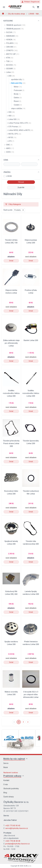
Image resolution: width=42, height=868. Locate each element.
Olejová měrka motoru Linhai (11, 292)
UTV (11, 141)
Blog (5, 793)
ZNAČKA (7, 172)
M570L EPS (15, 134)
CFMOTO (12, 50)
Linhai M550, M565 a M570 (21, 130)
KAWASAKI (12, 36)
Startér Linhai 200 (31, 340)
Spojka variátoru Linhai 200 (11, 643)
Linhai (10, 72)
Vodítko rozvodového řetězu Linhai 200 (11, 393)
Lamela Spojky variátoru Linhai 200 (31, 593)
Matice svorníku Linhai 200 (11, 693)
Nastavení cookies (11, 773)
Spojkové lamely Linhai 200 (11, 543)
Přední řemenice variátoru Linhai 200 (31, 643)
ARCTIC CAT (13, 54)
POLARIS (12, 43)
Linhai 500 (14, 119)
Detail (11, 261)
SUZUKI (11, 32)
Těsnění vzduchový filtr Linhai (31, 492)
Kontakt (6, 780)
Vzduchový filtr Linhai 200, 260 (11, 593)
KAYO (10, 148)
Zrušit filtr (21, 187)
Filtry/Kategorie (13, 204)
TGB (9, 61)
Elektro (18, 98)
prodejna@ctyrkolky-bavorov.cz (17, 844)
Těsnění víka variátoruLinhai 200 (31, 543)
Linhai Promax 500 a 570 (20, 123)
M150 (12, 137)
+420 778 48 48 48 (13, 841)
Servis (6, 763)
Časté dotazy (9, 797)
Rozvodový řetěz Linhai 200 (11, 492)
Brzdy (17, 94)
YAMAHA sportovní (16, 25)
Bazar (6, 767)
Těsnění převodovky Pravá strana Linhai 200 (11, 443)
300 (12, 112)
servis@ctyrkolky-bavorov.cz (17, 828)
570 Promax (15, 127)
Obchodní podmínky (11, 789)
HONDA (11, 40)
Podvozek (19, 90)
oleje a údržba (18, 108)
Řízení (17, 101)
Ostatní (18, 105)
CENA (6, 160)
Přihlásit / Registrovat (30, 2)
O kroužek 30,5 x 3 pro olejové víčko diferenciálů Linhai (31, 695)
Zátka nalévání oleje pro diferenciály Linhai (11, 343)
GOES (10, 152)
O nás (6, 784)
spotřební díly (18, 79)
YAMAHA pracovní (15, 29)
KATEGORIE (8, 21)
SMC (9, 145)
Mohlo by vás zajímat (14, 759)
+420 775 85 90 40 (13, 826)
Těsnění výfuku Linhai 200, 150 (11, 241)
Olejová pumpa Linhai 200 (31, 241)
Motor (18, 87)
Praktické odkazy (12, 776)
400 (12, 116)
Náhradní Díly (18, 83)
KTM (10, 58)
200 (12, 76)
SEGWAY (11, 69)
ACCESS (11, 65)
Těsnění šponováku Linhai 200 (31, 442)
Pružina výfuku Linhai (31, 292)
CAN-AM (11, 47)
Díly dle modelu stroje (17, 14)
